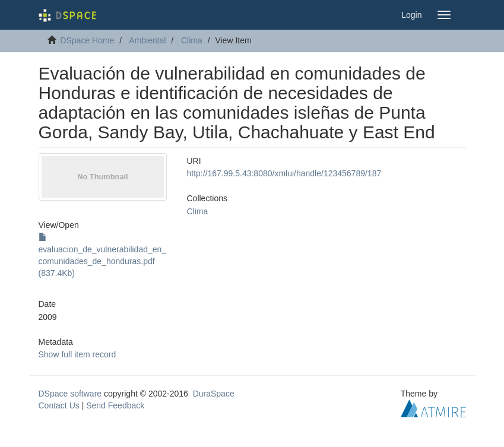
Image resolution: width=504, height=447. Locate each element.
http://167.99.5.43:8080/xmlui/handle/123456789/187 (284, 173)
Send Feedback (115, 405)
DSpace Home (87, 40)
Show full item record (77, 354)
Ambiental (147, 40)
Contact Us (59, 405)
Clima (192, 40)
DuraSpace (214, 394)
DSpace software (70, 394)
